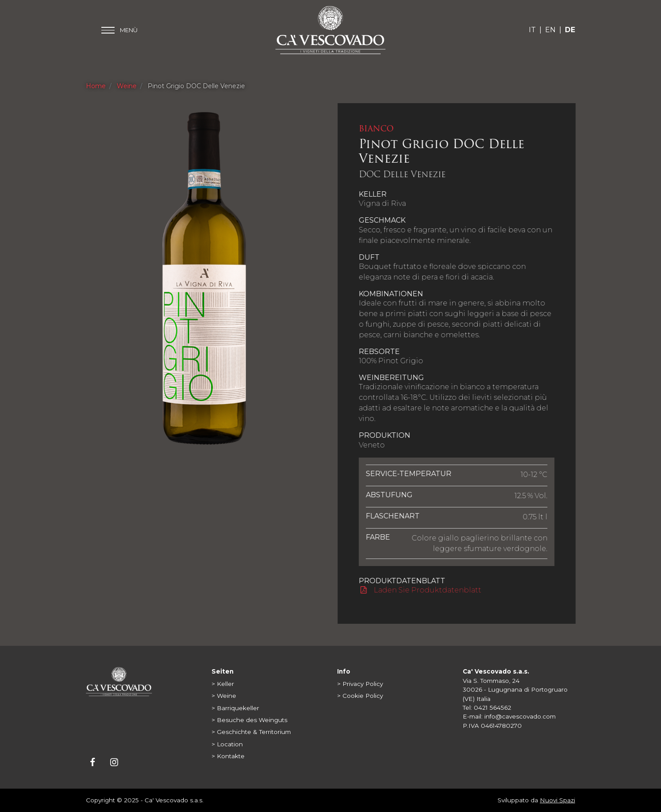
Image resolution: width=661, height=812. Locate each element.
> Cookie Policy (360, 696)
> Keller (223, 684)
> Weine (224, 696)
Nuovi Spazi (557, 800)
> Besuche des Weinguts (249, 720)
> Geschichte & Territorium (251, 732)
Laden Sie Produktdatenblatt (421, 590)
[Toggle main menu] (119, 30)
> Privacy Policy (360, 684)
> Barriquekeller (235, 708)
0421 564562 (492, 708)
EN (550, 30)
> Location (227, 744)
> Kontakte (228, 756)
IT (532, 30)
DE (570, 30)
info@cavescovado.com (520, 716)
